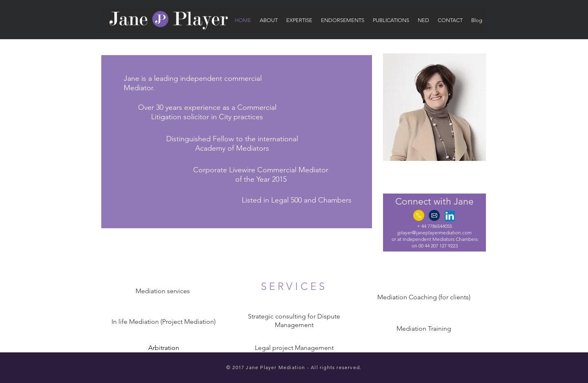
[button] (268, 20)
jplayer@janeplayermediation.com (434, 233)
